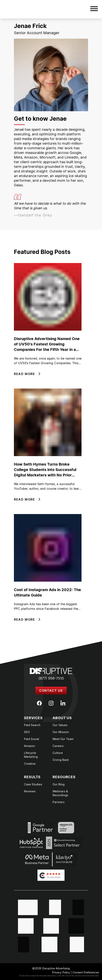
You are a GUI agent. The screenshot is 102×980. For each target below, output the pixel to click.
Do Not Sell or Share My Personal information (38, 976)
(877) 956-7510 (51, 678)
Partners (59, 802)
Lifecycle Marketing (31, 755)
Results (32, 777)
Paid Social (31, 739)
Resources (64, 777)
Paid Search (32, 725)
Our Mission (61, 732)
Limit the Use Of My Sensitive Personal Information (78, 976)
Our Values (60, 725)
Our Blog (59, 784)
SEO (27, 732)
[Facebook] (39, 703)
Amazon (29, 746)
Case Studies (33, 784)
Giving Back (61, 760)
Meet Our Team (63, 739)
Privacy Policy (61, 972)
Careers (58, 746)
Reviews (30, 791)
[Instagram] (51, 703)
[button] (94, 9)
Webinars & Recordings (60, 793)
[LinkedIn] (63, 703)
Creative (30, 764)
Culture (58, 753)
